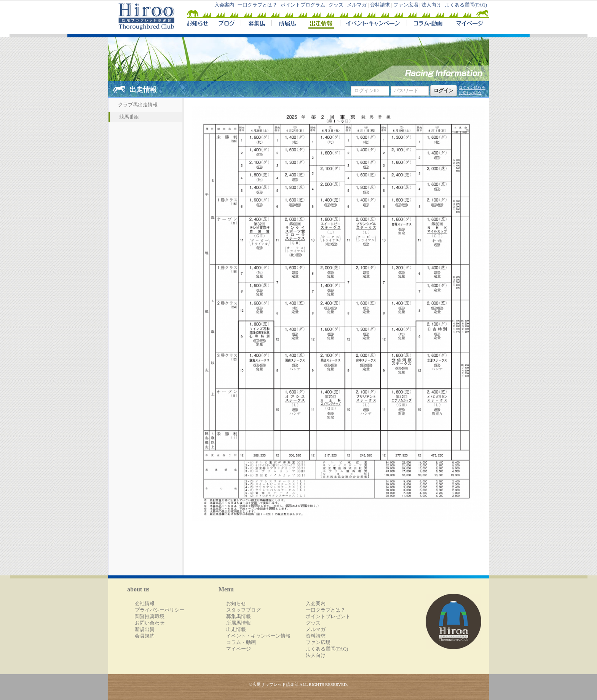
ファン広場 (406, 5)
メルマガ (357, 5)
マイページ (468, 24)
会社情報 (145, 604)
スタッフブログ (243, 610)
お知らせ (236, 604)
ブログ (226, 24)
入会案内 (224, 5)
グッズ (336, 5)
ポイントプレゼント (328, 617)
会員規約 (145, 636)
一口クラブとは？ (257, 5)
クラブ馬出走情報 (138, 105)
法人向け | (433, 5)
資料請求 (380, 5)
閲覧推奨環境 (150, 617)
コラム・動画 (429, 24)
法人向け (316, 655)
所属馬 (287, 24)
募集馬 (256, 24)
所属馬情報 (239, 623)
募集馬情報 (239, 617)
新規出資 (145, 630)
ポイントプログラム (303, 5)
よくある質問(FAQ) (466, 5)
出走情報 (321, 24)
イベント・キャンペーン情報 (258, 636)
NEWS (198, 24)
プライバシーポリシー (160, 610)
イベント (373, 24)
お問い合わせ (150, 623)
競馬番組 (129, 117)
